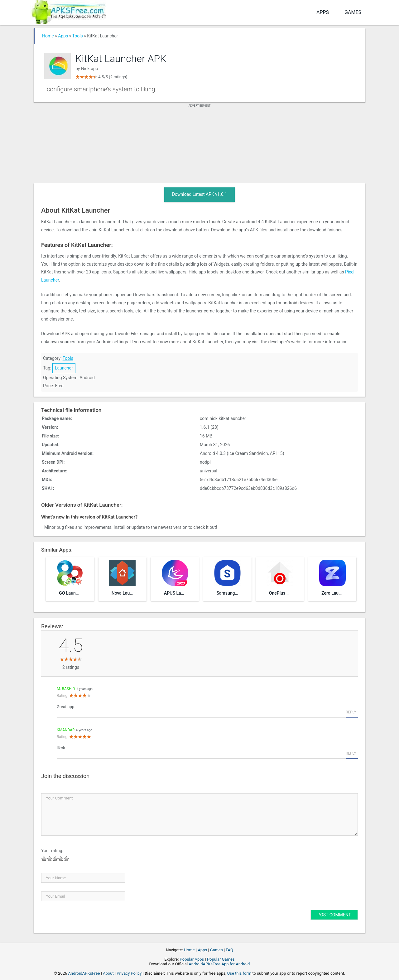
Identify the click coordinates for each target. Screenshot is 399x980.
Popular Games (221, 959)
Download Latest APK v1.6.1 (199, 194)
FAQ (229, 950)
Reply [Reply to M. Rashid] (351, 712)
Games (353, 12)
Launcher (64, 368)
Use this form (239, 973)
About (108, 973)
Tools (78, 36)
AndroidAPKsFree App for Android (219, 964)
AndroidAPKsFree (84, 973)
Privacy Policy (129, 973)
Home (48, 36)
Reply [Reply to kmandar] (351, 753)
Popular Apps (192, 959)
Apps (323, 12)
